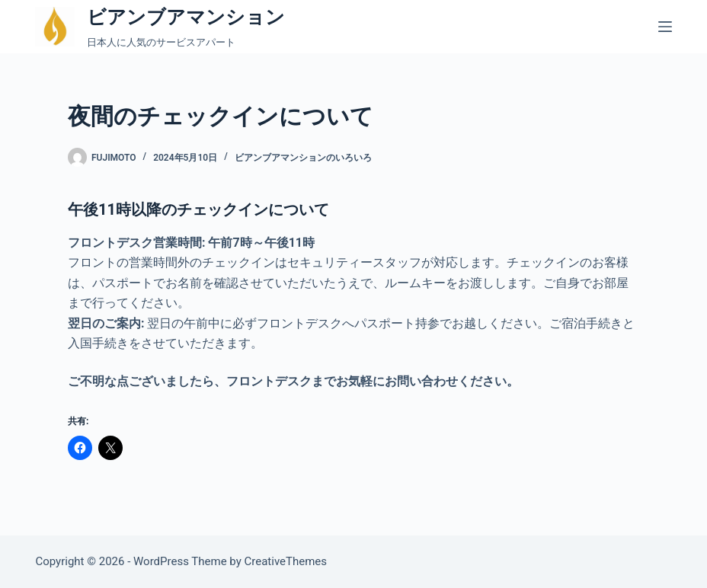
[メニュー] (665, 27)
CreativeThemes (286, 561)
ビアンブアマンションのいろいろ (303, 158)
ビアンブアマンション (186, 17)
